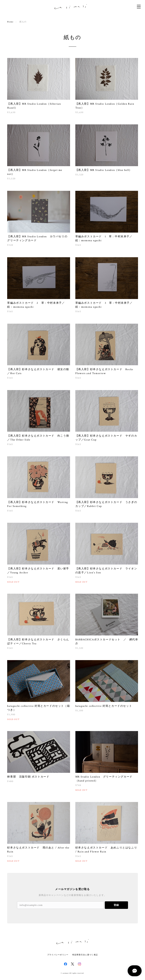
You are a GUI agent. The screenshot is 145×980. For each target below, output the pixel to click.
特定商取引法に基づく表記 (85, 955)
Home (10, 22)
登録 (116, 905)
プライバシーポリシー (58, 955)
